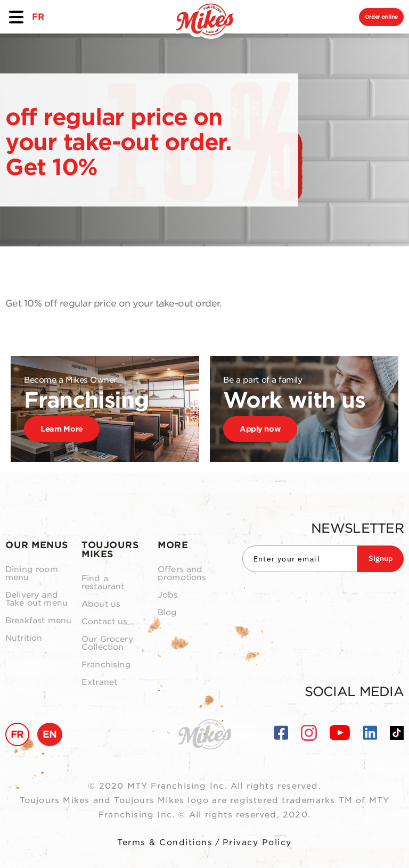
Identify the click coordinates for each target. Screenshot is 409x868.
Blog (167, 613)
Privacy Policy (257, 842)
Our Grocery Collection (107, 643)
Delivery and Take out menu (36, 599)
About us (101, 604)
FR (38, 17)
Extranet (99, 683)
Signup (381, 558)
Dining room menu (32, 574)
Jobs (168, 595)
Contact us (105, 622)
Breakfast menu (38, 621)
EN (50, 734)
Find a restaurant (103, 583)
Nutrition (24, 638)
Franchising (106, 665)
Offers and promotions (182, 574)
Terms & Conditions (165, 842)
